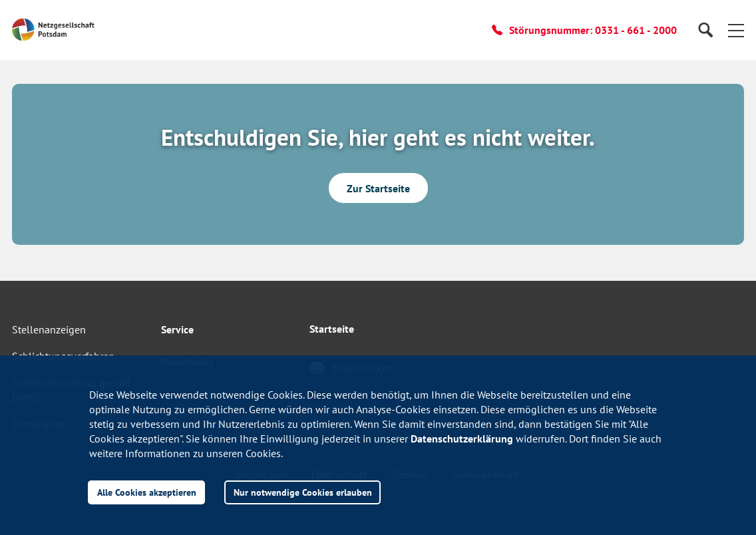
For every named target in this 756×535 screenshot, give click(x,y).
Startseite (332, 329)
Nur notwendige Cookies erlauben (303, 492)
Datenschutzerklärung (462, 439)
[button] (736, 30)
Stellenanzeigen (49, 329)
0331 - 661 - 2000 (636, 30)
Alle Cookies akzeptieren (147, 492)
